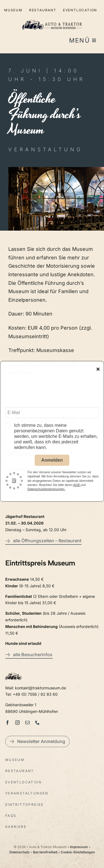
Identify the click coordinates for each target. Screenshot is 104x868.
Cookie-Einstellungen (78, 852)
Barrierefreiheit (45, 852)
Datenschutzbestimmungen (46, 492)
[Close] (98, 372)
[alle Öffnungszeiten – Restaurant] (43, 541)
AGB (77, 488)
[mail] (27, 723)
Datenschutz (20, 852)
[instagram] (17, 723)
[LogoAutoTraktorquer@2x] (52, 17)
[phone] (37, 723)
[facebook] (7, 723)
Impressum (79, 847)
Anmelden (52, 462)
